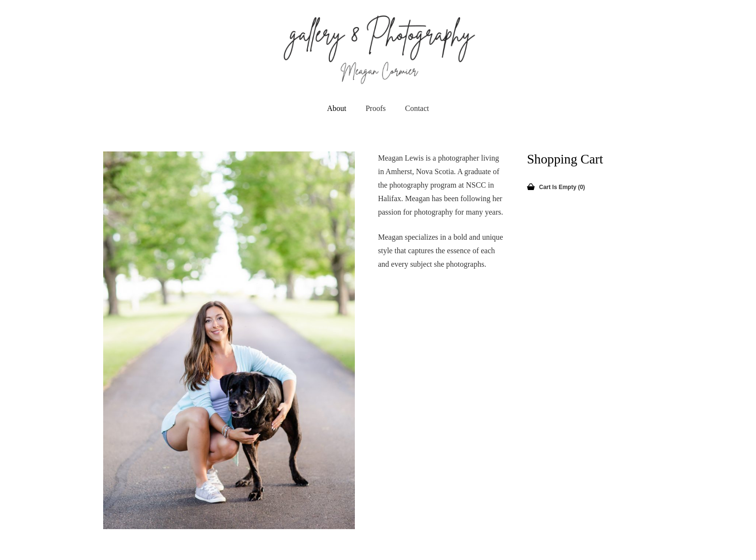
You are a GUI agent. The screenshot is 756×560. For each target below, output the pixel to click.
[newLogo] (378, 48)
